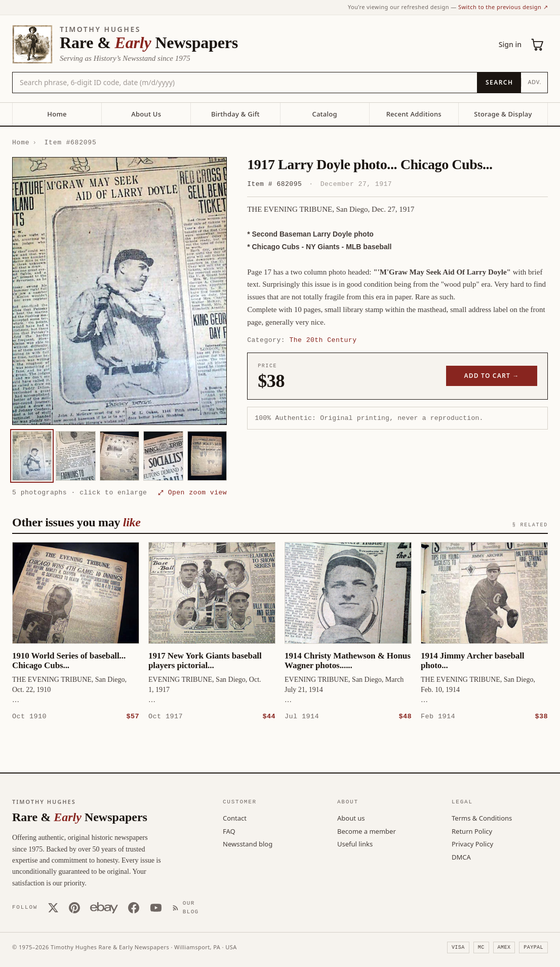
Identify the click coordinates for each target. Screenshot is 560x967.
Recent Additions (414, 114)
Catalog (324, 114)
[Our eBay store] (104, 907)
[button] (119, 291)
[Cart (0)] (538, 45)
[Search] (499, 83)
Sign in (510, 44)
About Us (146, 114)
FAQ (229, 831)
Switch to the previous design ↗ (503, 7)
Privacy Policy (472, 843)
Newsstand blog (248, 843)
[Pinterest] (74, 907)
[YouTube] (156, 907)
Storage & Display (503, 114)
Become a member (367, 831)
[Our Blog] (189, 907)
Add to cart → (492, 376)
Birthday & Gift (235, 114)
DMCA (461, 857)
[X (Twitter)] (53, 907)
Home (57, 114)
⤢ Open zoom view (192, 492)
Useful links (355, 843)
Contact (235, 818)
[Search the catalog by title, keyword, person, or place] (245, 83)
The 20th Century (323, 340)
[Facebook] (134, 907)
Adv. (534, 82)
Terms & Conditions (482, 818)
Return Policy (472, 831)
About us (351, 818)
